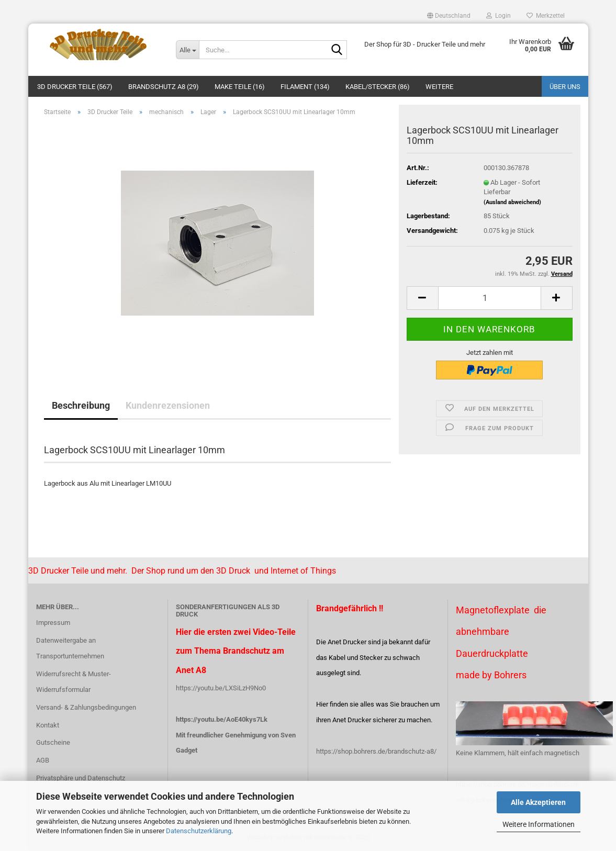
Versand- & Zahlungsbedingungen (86, 707)
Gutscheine (53, 742)
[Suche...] (187, 50)
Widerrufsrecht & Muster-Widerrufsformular (74, 682)
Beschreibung (81, 405)
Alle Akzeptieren (538, 802)
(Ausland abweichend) (512, 202)
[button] (449, 16)
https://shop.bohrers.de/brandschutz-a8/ (376, 751)
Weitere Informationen (539, 824)
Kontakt (48, 725)
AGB (43, 760)
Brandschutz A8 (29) (164, 87)
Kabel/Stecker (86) (378, 87)
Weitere (439, 87)
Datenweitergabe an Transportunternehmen (70, 648)
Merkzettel (546, 16)
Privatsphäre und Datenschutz (81, 778)
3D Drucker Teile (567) (75, 87)
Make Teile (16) (240, 87)
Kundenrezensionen (168, 405)
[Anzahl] (490, 298)
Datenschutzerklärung (199, 831)
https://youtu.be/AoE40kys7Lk (222, 719)
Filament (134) (305, 87)
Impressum (53, 623)
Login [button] (499, 16)
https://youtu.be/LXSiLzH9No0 (221, 688)
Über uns (565, 87)
